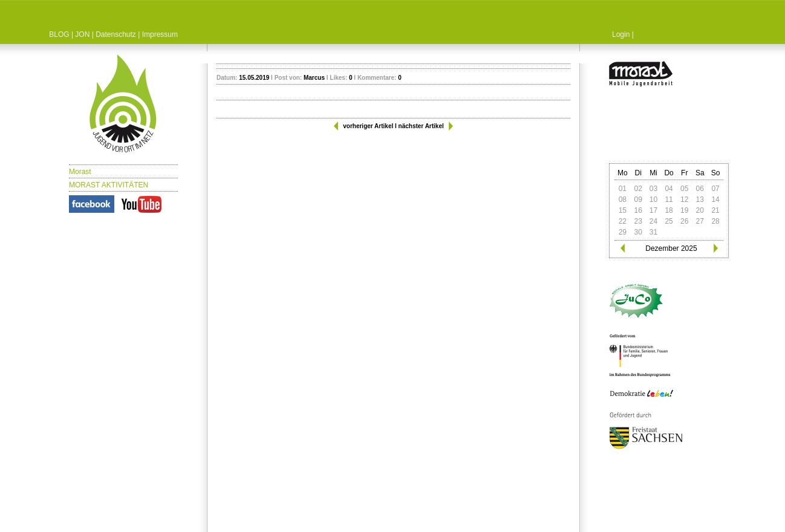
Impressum (160, 34)
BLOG (59, 34)
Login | (623, 34)
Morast (80, 172)
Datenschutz (116, 34)
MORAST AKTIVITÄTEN (109, 185)
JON (82, 34)
